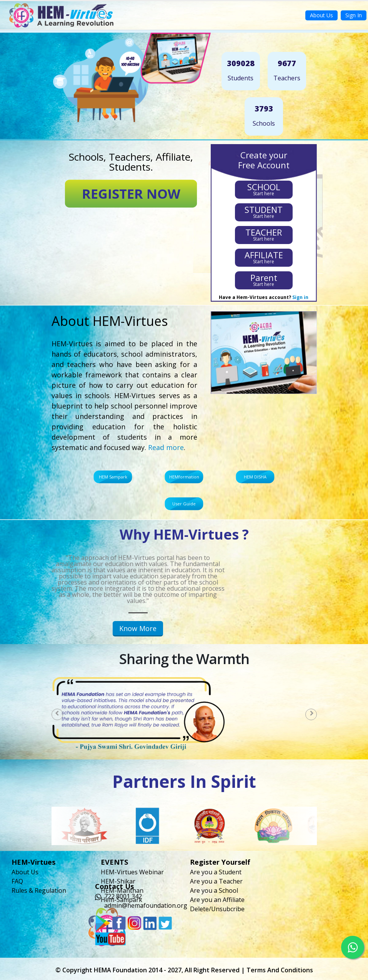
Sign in (300, 297)
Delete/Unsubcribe (217, 909)
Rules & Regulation (39, 890)
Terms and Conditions (280, 970)
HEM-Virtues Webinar (132, 872)
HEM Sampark (113, 477)
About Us (321, 15)
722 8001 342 (123, 896)
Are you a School (214, 890)
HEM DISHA (255, 477)
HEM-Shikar (118, 881)
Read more (166, 447)
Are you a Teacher (216, 881)
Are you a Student (216, 872)
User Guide (184, 504)
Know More (138, 628)
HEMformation (184, 477)
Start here (264, 189)
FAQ (17, 881)
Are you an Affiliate (217, 900)
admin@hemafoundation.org (146, 905)
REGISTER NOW (131, 194)
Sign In (354, 15)
